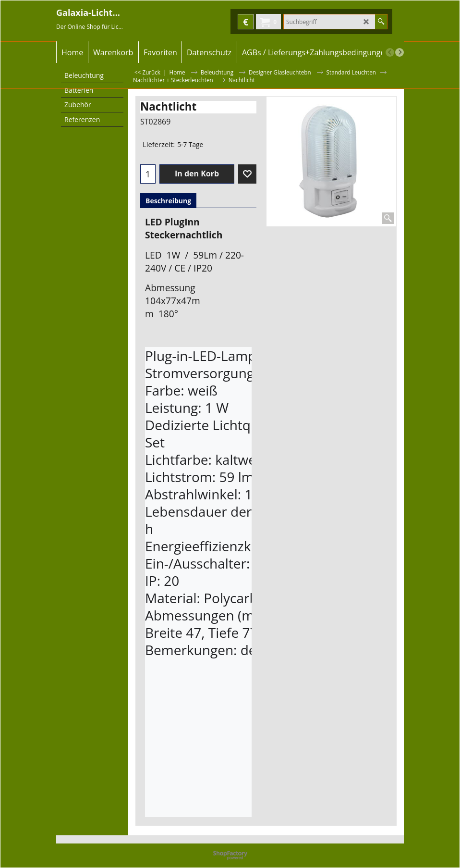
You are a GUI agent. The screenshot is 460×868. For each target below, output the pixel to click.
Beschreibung (168, 201)
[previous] (390, 52)
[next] (399, 52)
